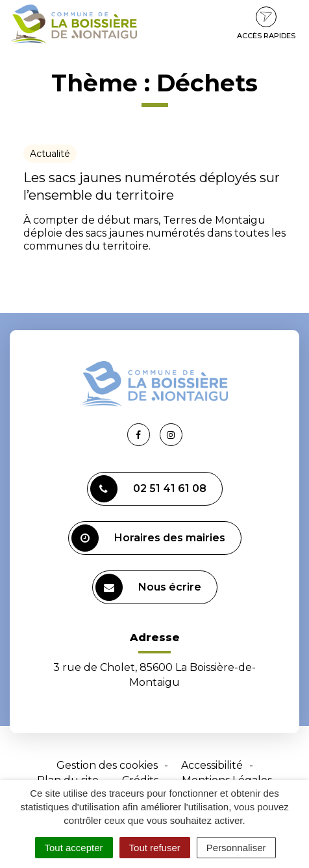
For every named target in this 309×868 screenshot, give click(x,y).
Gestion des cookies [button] (107, 765)
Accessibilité (212, 765)
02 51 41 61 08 (148, 489)
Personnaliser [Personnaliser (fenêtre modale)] (236, 848)
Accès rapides (266, 23)
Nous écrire (148, 587)
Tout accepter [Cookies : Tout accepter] (74, 848)
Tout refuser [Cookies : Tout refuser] (155, 848)
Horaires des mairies (148, 538)
